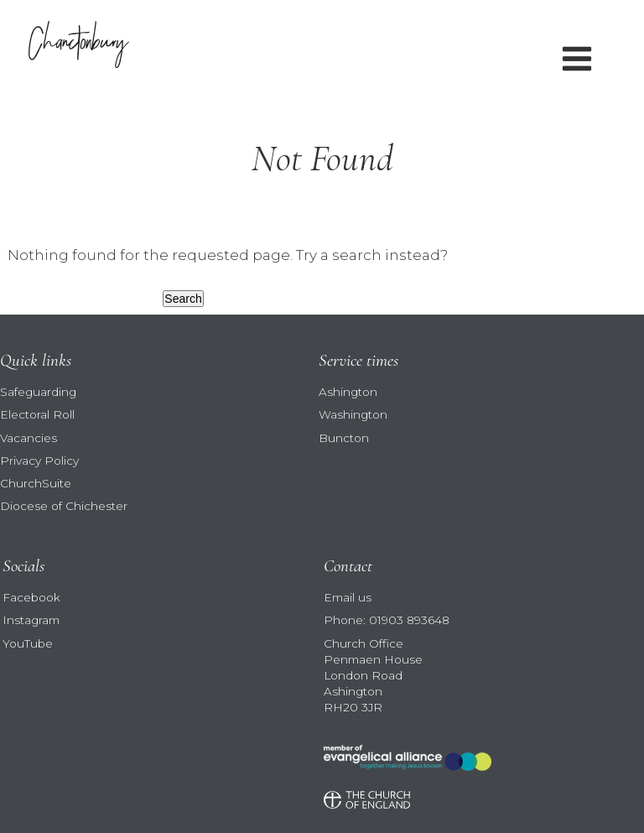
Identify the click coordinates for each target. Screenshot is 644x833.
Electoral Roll (37, 414)
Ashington (348, 392)
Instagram (31, 620)
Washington (353, 414)
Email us (348, 597)
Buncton (344, 438)
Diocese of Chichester (64, 506)
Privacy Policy (39, 461)
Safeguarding (38, 392)
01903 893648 (409, 620)
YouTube (28, 643)
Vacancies (29, 438)
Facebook (31, 597)
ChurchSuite (36, 483)
